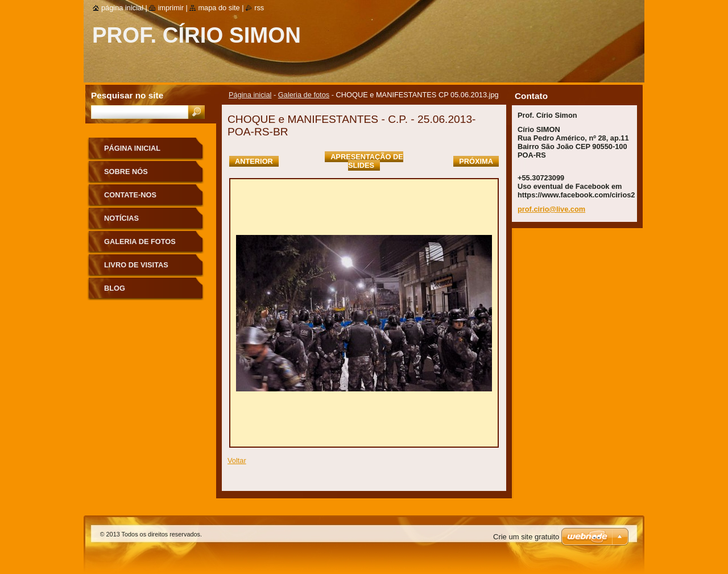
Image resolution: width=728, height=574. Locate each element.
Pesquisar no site (127, 95)
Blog (115, 288)
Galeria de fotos (304, 95)
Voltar (237, 461)
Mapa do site (219, 8)
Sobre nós (126, 172)
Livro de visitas (136, 265)
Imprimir (171, 8)
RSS (259, 8)
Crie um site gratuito (526, 537)
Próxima (476, 161)
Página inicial (250, 95)
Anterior (254, 161)
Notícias (121, 218)
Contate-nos (130, 195)
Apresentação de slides (367, 161)
